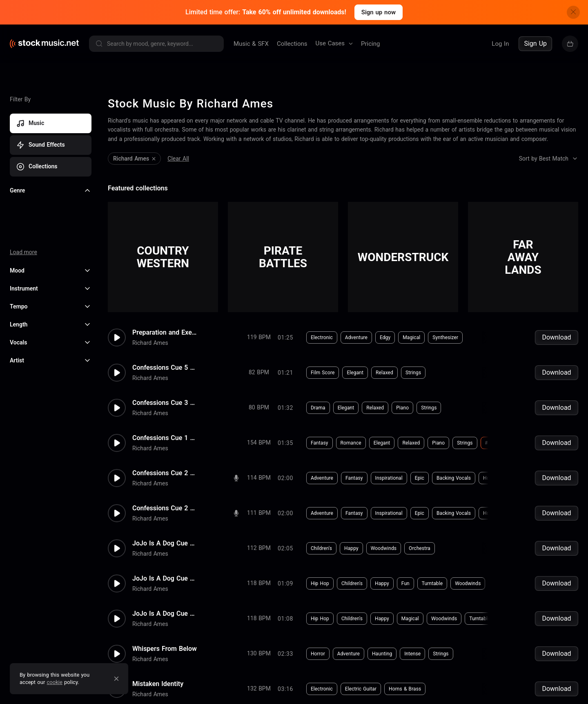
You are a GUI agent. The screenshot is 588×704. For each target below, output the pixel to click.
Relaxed (384, 373)
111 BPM (259, 513)
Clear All (178, 159)
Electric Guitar (361, 689)
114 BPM (259, 478)
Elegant (355, 373)
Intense (412, 654)
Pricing (370, 44)
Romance (351, 443)
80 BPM (259, 407)
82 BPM (259, 372)
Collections (292, 44)
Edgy (385, 337)
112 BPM (259, 548)
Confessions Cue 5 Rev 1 (165, 368)
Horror (318, 654)
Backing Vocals (454, 478)
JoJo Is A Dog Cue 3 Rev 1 (165, 579)
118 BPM (259, 583)
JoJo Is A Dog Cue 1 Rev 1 (165, 543)
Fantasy (320, 443)
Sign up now (379, 12)
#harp (492, 443)
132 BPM (259, 688)
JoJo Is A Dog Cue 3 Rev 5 (165, 614)
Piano (402, 408)
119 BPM (259, 337)
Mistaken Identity (158, 684)
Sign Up (535, 44)
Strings (413, 373)
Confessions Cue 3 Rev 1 (165, 403)
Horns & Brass (499, 478)
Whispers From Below (165, 649)
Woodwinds (384, 548)
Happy (351, 548)
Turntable (432, 583)
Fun (405, 583)
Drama (318, 408)
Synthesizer (445, 337)
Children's (321, 548)
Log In (500, 44)
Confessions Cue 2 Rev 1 (165, 508)
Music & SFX (251, 44)
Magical (411, 337)
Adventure (356, 337)
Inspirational (389, 478)
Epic (420, 478)
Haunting (382, 654)
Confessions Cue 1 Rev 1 (165, 438)
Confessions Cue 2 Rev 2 (165, 473)
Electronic (322, 337)
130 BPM (259, 653)
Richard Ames (150, 343)
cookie (55, 682)
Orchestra (420, 548)
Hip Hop (320, 583)
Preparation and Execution (165, 333)
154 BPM (259, 443)
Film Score (323, 373)
